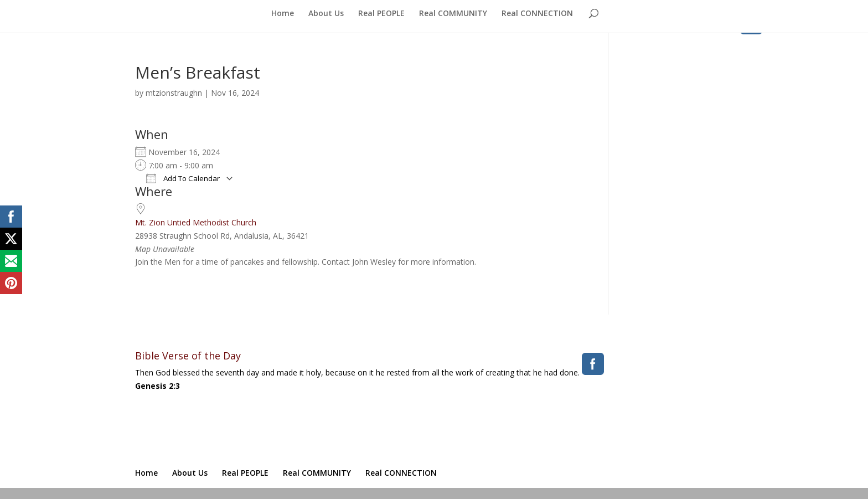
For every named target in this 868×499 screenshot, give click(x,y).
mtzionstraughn (174, 93)
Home (283, 14)
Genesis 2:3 (157, 386)
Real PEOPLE (381, 14)
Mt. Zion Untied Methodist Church (196, 222)
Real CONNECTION (537, 14)
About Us (326, 14)
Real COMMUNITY (453, 14)
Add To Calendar (183, 178)
